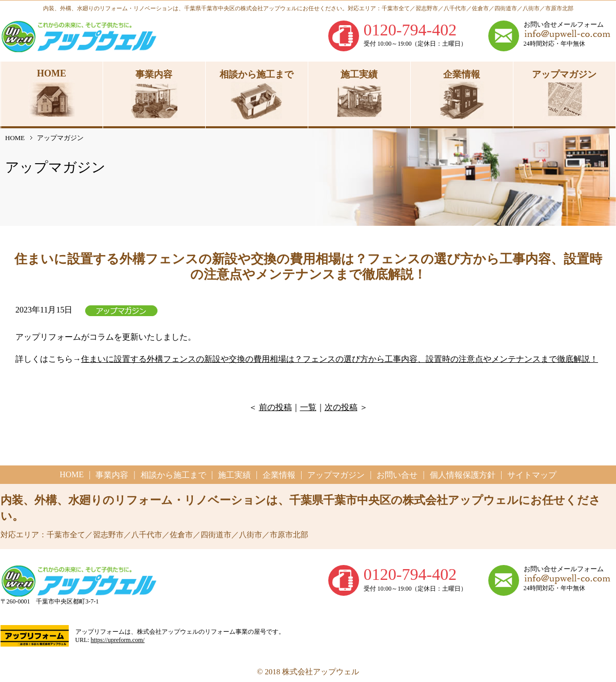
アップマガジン (336, 475)
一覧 (308, 407)
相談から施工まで (173, 475)
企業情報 (279, 475)
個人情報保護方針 (463, 475)
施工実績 (234, 475)
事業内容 (112, 475)
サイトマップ (532, 475)
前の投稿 (275, 407)
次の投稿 (341, 407)
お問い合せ (397, 475)
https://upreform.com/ (118, 640)
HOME (15, 138)
